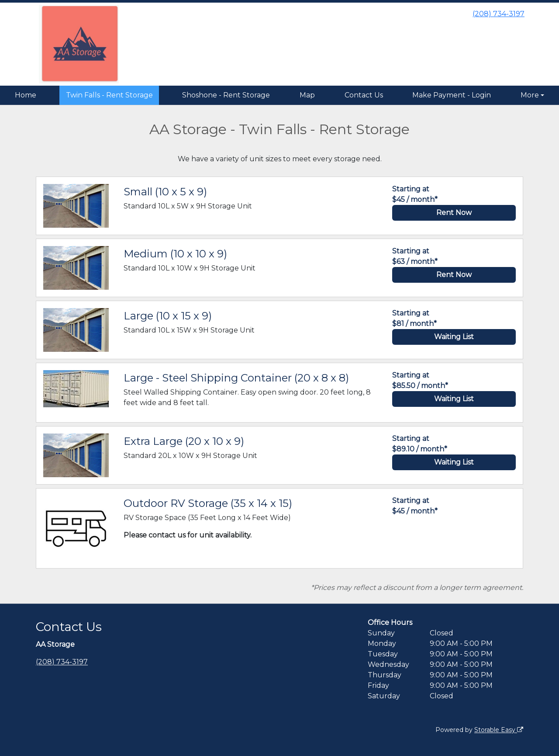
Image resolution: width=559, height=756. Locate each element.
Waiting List (454, 337)
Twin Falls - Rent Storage (109, 95)
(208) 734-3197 (499, 14)
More (530, 95)
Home (26, 95)
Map (307, 95)
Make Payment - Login (452, 95)
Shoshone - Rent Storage (226, 95)
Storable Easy (499, 730)
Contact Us (364, 95)
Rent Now (454, 213)
